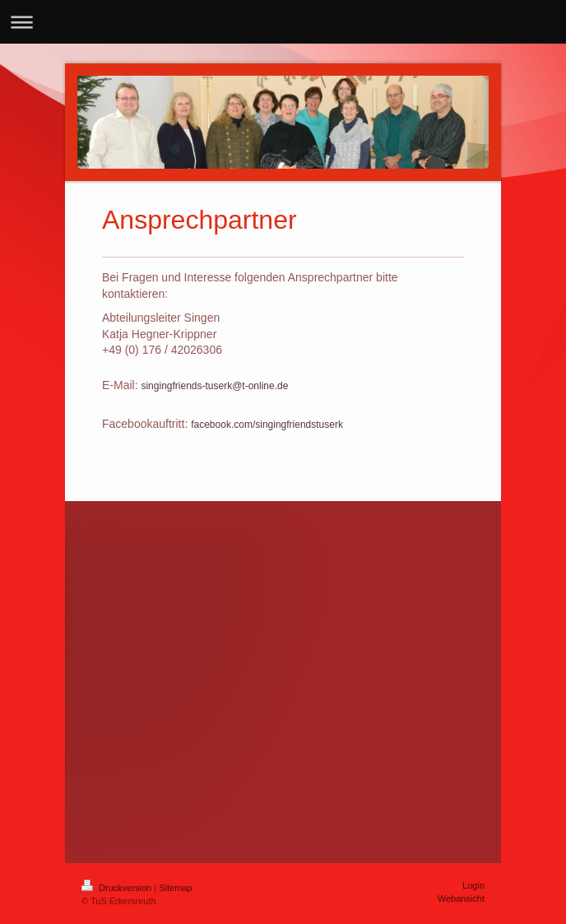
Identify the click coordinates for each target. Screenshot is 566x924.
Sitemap (175, 888)
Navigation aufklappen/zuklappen (283, 22)
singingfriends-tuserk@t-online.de (214, 386)
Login (473, 885)
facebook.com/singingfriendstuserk (267, 425)
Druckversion (118, 888)
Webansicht (461, 898)
